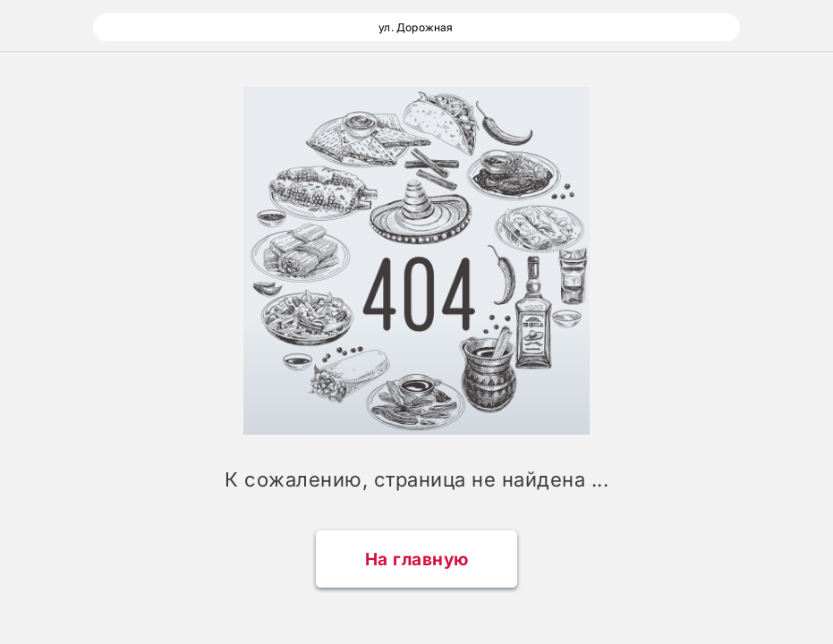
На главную (417, 559)
